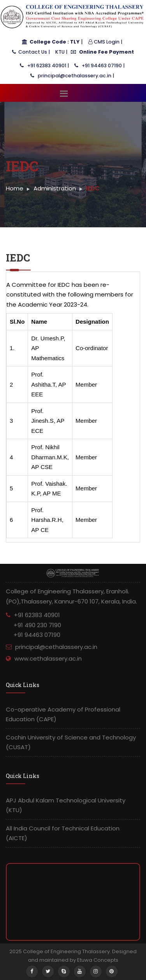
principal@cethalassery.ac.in (56, 647)
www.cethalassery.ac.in (48, 658)
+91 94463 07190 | (99, 65)
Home (15, 188)
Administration (55, 188)
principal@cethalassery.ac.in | (72, 76)
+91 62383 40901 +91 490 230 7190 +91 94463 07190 (33, 625)
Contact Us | (31, 52)
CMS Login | (105, 42)
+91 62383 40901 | (44, 65)
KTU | (61, 52)
